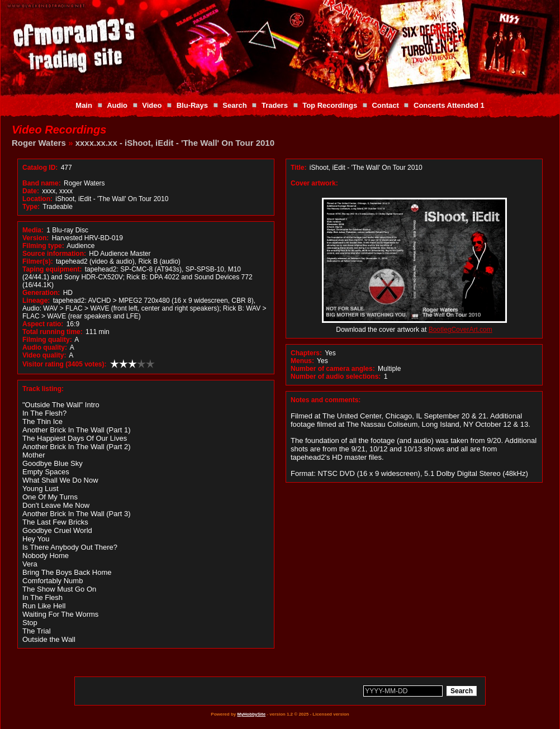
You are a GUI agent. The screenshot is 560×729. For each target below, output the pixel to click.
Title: (300, 168)
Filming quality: (47, 340)
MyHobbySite (251, 714)
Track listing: (43, 389)
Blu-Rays (192, 105)
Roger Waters (39, 143)
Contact (385, 105)
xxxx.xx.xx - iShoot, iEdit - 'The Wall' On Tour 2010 (175, 143)
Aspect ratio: (43, 324)
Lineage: (36, 301)
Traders (275, 105)
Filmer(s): (38, 261)
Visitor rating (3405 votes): (65, 364)
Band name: (42, 183)
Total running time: (53, 332)
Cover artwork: (314, 183)
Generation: (41, 293)
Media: (33, 230)
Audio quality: (45, 347)
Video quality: (44, 355)
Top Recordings (330, 105)
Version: (35, 238)
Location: (37, 199)
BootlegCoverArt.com (461, 330)
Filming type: (43, 246)
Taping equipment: (52, 269)
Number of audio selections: (336, 377)
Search (234, 105)
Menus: (302, 361)
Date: (31, 191)
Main (84, 105)
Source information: (54, 254)
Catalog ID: (40, 168)
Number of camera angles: (333, 369)
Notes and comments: (326, 400)
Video (152, 105)
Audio (117, 105)
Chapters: (306, 353)
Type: (31, 207)
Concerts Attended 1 (449, 105)
